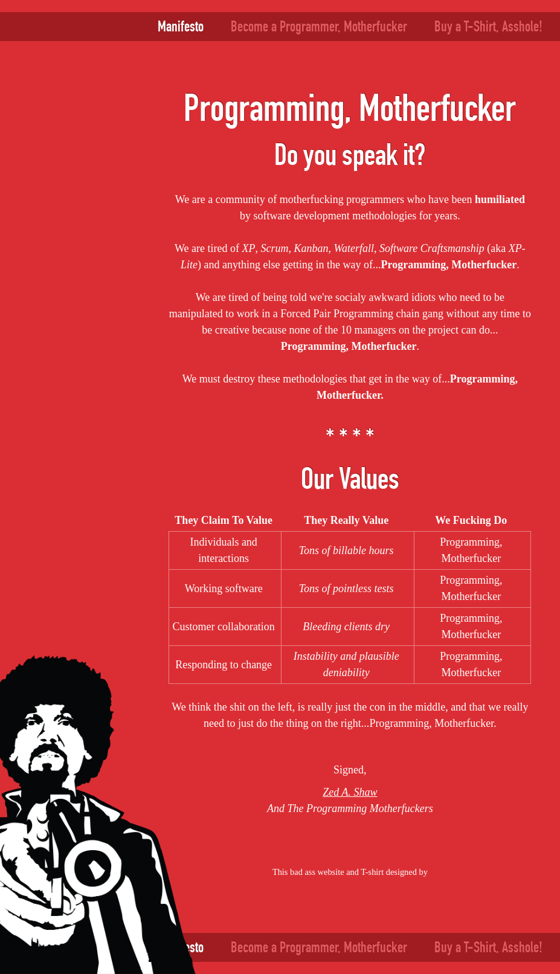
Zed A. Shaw (350, 792)
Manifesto (181, 26)
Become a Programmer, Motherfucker (319, 26)
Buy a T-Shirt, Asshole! (488, 26)
